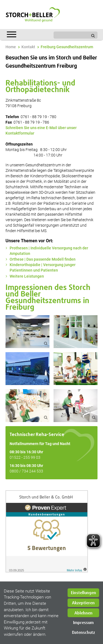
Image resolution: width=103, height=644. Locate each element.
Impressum (83, 623)
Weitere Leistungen (27, 276)
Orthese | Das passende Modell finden (43, 259)
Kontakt (28, 47)
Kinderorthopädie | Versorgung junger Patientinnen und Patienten (43, 267)
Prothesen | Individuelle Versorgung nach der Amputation (49, 251)
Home (11, 47)
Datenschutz (83, 633)
